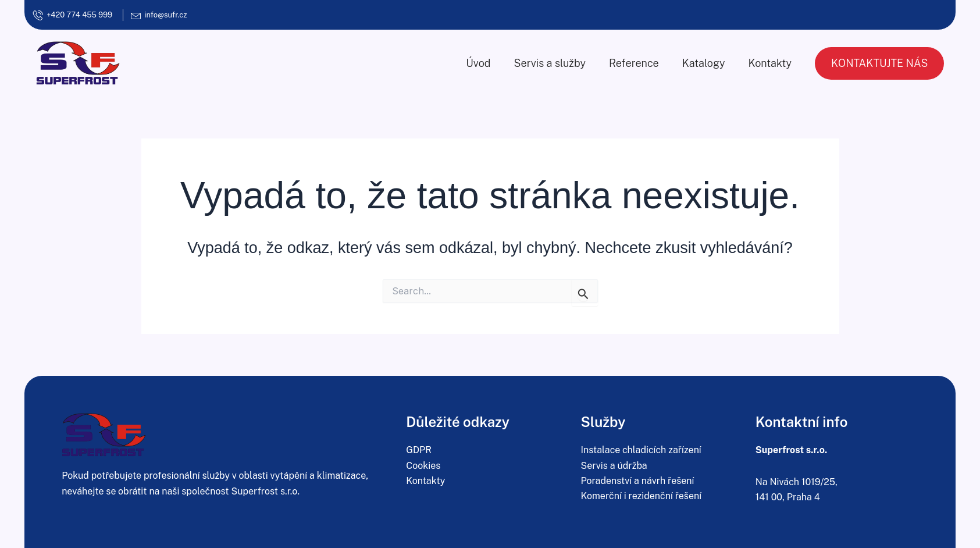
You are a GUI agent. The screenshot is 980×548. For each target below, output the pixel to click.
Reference (634, 63)
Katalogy (704, 63)
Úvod (478, 63)
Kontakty (770, 63)
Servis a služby (550, 63)
